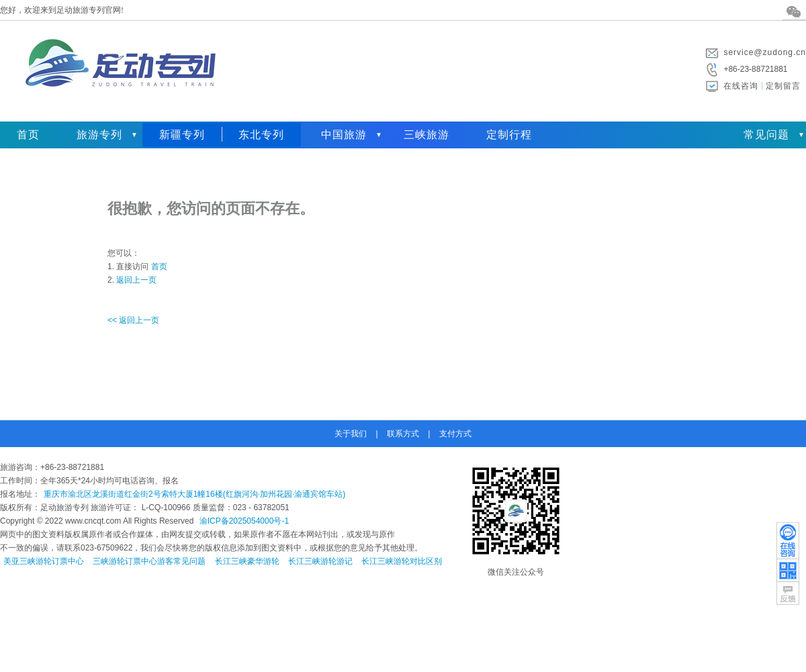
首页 (28, 135)
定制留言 (783, 86)
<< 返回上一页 (133, 320)
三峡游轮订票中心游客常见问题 (149, 561)
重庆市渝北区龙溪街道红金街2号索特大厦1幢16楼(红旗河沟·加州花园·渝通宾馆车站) (194, 494)
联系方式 (403, 434)
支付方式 (455, 434)
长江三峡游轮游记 (320, 561)
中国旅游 (344, 135)
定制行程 (509, 135)
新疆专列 (182, 135)
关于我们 (351, 434)
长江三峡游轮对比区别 (402, 561)
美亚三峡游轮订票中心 (44, 561)
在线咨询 (741, 86)
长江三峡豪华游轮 (247, 561)
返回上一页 (136, 280)
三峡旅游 (427, 135)
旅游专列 (99, 135)
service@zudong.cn (765, 52)
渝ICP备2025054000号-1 (244, 521)
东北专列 (261, 135)
